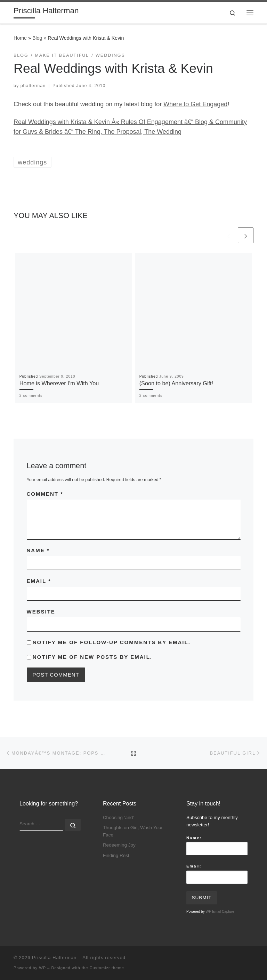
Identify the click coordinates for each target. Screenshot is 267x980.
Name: (194, 838)
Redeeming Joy (119, 845)
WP (42, 968)
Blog (37, 38)
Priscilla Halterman (54, 958)
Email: (194, 866)
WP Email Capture (220, 912)
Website (41, 612)
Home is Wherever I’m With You (59, 383)
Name (38, 550)
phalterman (33, 86)
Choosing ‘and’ (118, 817)
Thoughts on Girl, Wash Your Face (133, 831)
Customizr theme (107, 968)
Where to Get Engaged (195, 104)
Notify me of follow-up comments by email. (112, 642)
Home (20, 38)
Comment (45, 494)
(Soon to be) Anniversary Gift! (176, 383)
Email (39, 581)
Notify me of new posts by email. (92, 657)
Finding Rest (116, 855)
